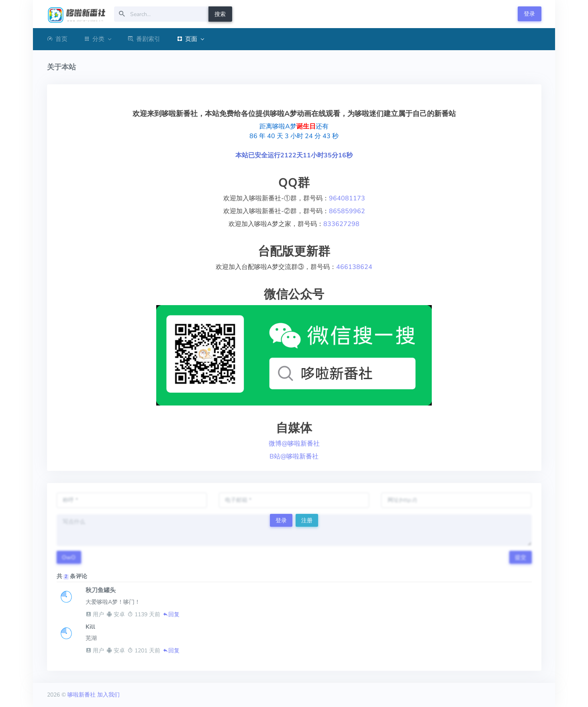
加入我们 (108, 695)
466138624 (354, 267)
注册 (307, 521)
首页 (57, 39)
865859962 (347, 211)
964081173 (347, 198)
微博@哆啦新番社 (294, 444)
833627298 (341, 224)
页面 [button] (190, 39)
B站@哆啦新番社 (294, 456)
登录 (529, 14)
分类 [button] (97, 39)
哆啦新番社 (82, 695)
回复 (171, 614)
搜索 (220, 14)
